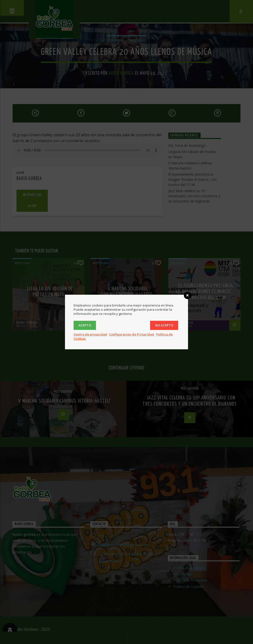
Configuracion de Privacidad (132, 334)
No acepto (164, 325)
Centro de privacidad (90, 334)
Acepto (85, 325)
